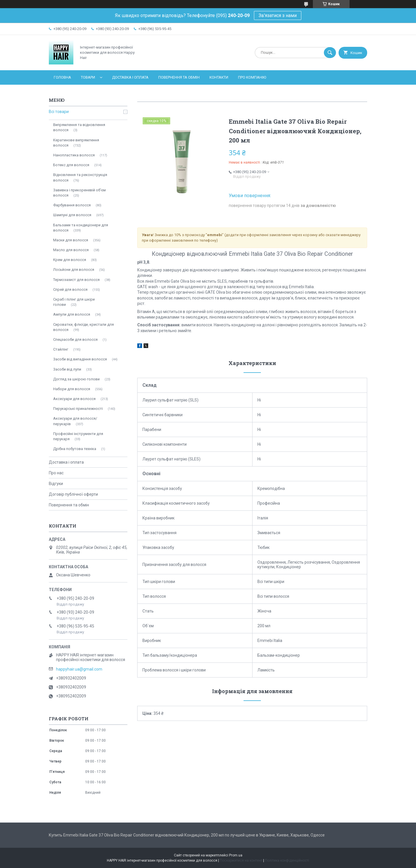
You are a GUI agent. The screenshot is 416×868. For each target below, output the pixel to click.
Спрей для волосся (70, 289)
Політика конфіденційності (287, 860)
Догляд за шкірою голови (76, 379)
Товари (88, 77)
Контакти (219, 77)
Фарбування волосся (72, 205)
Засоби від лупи (67, 369)
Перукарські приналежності (78, 409)
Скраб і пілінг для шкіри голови (74, 302)
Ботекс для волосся (71, 165)
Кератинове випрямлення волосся (76, 143)
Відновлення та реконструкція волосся (80, 177)
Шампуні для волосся (72, 215)
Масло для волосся (71, 250)
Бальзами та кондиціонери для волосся (81, 228)
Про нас (56, 473)
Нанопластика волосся (74, 155)
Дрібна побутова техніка (75, 449)
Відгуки (56, 484)
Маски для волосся (71, 240)
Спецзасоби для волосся (75, 339)
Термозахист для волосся (76, 280)
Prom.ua (236, 855)
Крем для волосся (70, 260)
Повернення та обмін (179, 77)
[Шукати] (330, 53)
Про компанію (252, 77)
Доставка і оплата (130, 77)
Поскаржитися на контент (241, 860)
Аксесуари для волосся (74, 399)
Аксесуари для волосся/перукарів (75, 421)
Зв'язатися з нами (278, 15)
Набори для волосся (72, 389)
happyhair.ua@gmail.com (79, 669)
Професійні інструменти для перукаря (78, 436)
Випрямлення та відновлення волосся (79, 127)
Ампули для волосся (72, 314)
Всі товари (59, 112)
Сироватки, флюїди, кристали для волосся (83, 327)
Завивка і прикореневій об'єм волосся (79, 193)
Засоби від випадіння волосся (80, 359)
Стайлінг (61, 349)
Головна (62, 77)
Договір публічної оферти (73, 494)
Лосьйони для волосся (74, 270)
